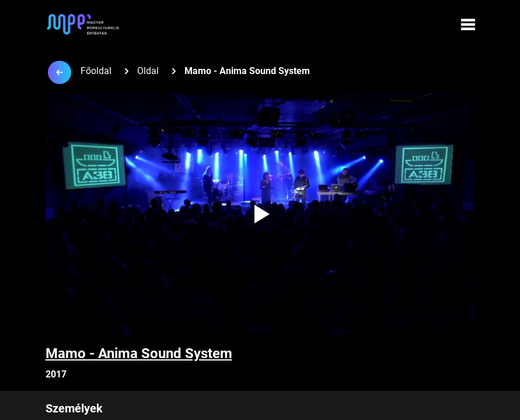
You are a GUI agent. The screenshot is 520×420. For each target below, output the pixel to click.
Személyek (74, 408)
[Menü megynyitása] (468, 24)
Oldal (148, 71)
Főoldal (96, 71)
